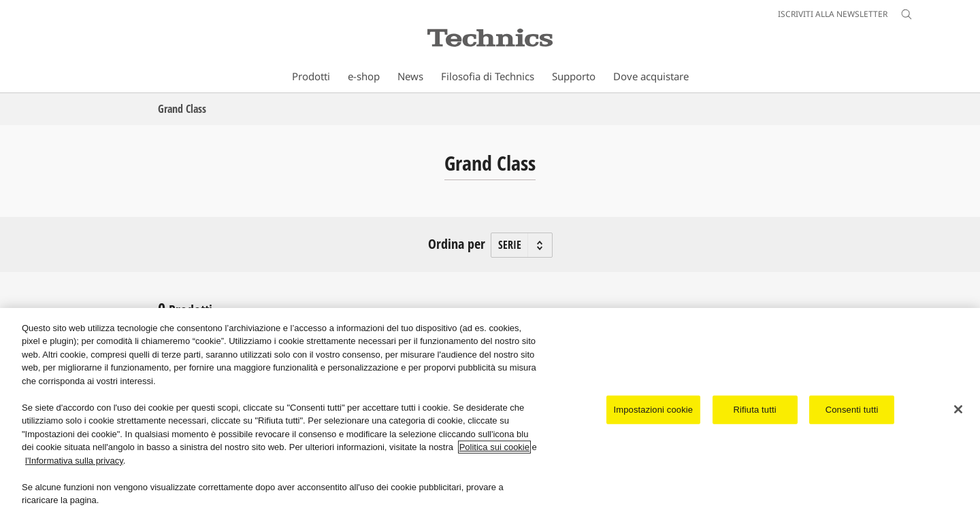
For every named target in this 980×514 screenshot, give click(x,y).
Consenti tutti (852, 410)
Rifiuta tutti (755, 410)
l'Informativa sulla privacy (74, 461)
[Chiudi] (958, 410)
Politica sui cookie (494, 448)
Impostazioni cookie (654, 410)
